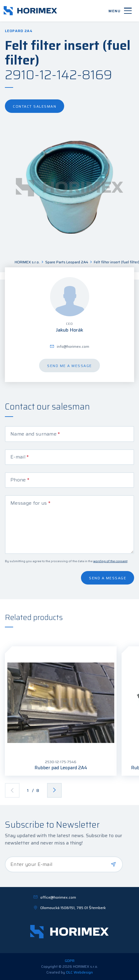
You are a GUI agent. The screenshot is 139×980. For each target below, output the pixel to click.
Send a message (108, 578)
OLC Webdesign (79, 972)
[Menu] (120, 11)
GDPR (70, 961)
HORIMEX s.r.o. (27, 262)
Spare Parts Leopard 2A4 (67, 262)
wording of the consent (110, 561)
